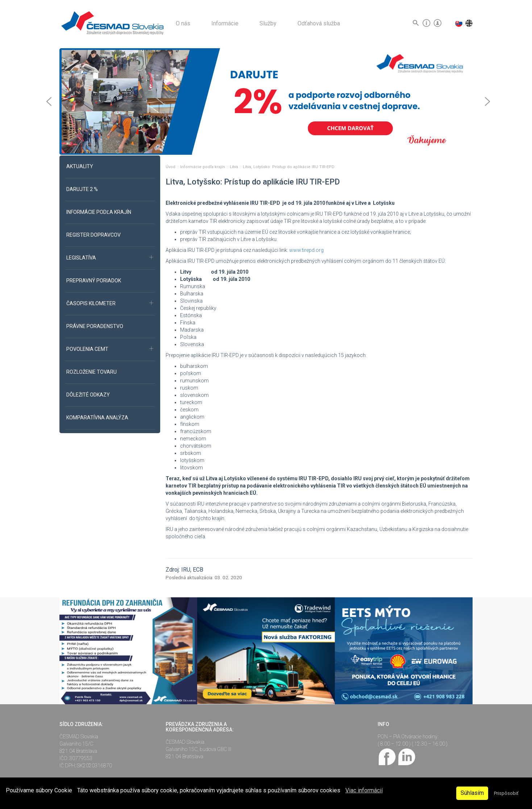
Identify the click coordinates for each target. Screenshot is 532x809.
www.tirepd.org (306, 250)
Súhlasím (472, 793)
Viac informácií (364, 790)
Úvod (171, 167)
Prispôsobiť (506, 793)
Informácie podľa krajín (203, 167)
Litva (234, 167)
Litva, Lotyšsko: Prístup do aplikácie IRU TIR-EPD (289, 167)
